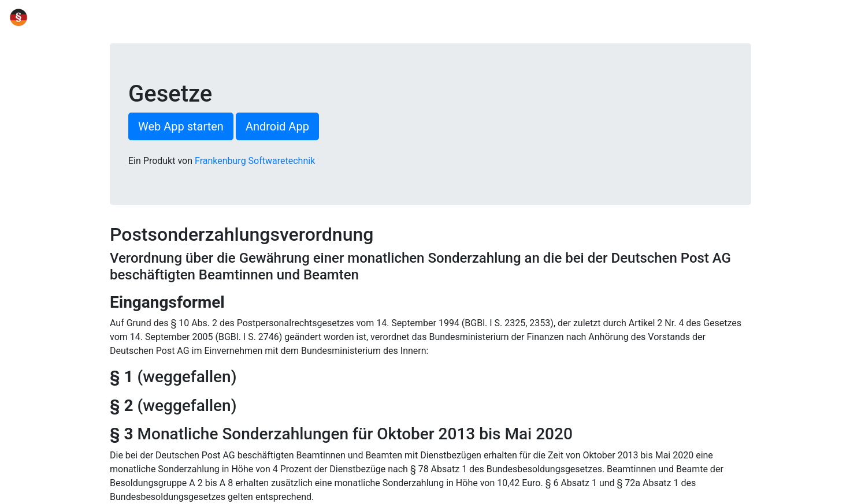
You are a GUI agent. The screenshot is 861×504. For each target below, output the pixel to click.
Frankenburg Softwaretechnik (255, 161)
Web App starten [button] (181, 126)
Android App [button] (277, 126)
